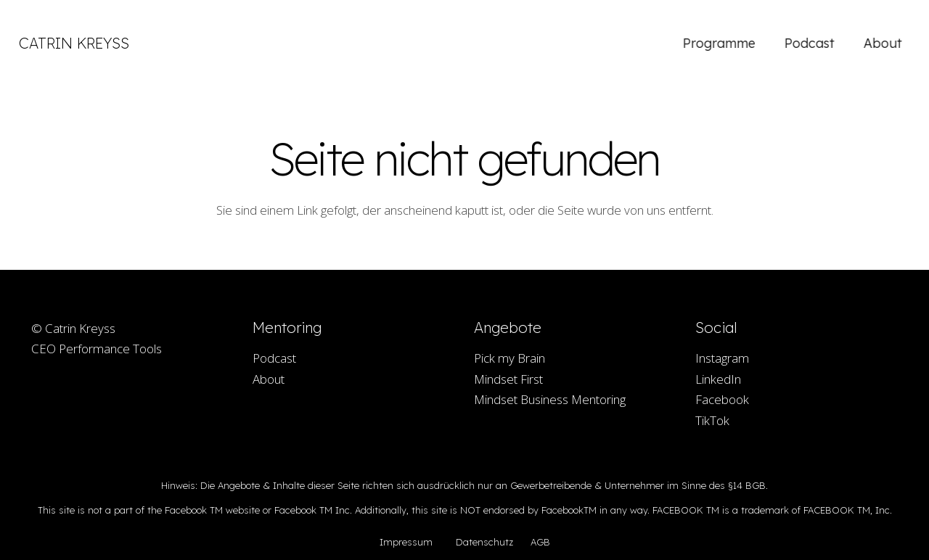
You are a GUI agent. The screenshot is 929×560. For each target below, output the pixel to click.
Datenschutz (484, 542)
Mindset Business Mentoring (550, 399)
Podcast (274, 358)
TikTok (712, 420)
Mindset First (508, 379)
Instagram (722, 358)
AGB (540, 542)
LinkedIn (718, 379)
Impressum (406, 542)
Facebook (722, 399)
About (269, 379)
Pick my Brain (509, 358)
